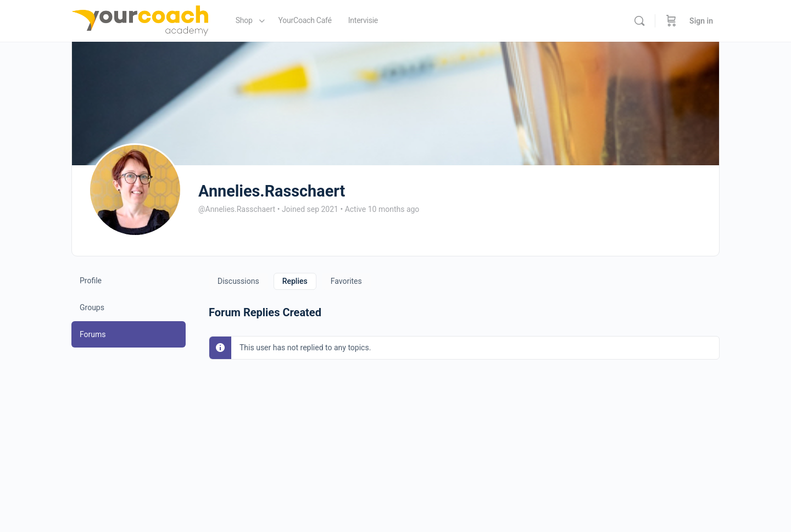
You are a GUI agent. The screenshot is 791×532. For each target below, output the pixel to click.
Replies (295, 281)
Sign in (701, 21)
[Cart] (671, 21)
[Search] (639, 21)
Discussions (238, 281)
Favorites (346, 281)
